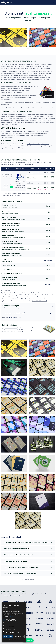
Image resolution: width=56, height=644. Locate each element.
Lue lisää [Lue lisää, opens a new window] (11, 616)
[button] (26, 48)
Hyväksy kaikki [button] (8, 636)
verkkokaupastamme (11, 328)
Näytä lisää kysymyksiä (28, 579)
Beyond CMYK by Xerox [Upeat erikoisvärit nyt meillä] (40, 301)
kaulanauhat (14, 330)
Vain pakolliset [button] (19, 636)
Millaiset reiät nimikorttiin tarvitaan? (16, 561)
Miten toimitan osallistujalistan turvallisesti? (18, 555)
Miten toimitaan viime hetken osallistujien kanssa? (20, 573)
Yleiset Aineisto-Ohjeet (15, 318)
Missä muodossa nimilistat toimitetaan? (17, 549)
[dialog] (14, 622)
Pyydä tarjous (28, 640)
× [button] (24, 604)
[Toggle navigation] (54, 2)
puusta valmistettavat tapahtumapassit (38, 144)
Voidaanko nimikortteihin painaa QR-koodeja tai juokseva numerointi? (27, 543)
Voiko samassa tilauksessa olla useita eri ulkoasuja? (21, 567)
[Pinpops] (7, 2)
